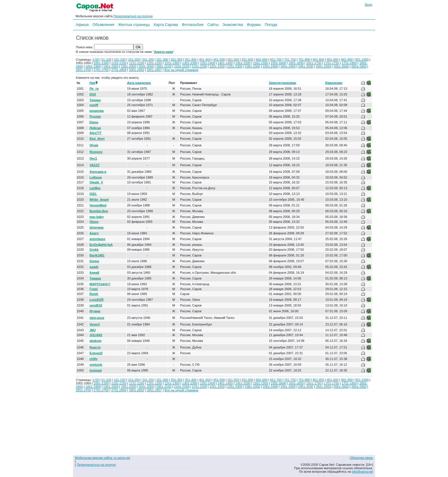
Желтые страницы (134, 25)
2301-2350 (252, 66)
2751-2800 (119, 70)
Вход (369, 5)
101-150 (120, 60)
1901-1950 (111, 66)
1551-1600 (278, 63)
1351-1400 (208, 63)
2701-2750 (101, 70)
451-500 (219, 60)
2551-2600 (341, 66)
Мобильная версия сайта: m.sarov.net (103, 458)
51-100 (106, 60)
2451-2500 (306, 66)
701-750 (290, 60)
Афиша (82, 25)
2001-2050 (146, 66)
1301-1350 (190, 63)
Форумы (254, 25)
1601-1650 (296, 63)
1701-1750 (332, 63)
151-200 (134, 60)
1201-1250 (154, 63)
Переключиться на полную (133, 16)
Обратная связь (361, 458)
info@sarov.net (362, 472)
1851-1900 (93, 66)
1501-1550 (261, 63)
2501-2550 (324, 66)
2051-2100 (164, 66)
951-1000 (362, 60)
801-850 (319, 60)
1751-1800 (349, 63)
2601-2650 (359, 66)
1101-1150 (119, 63)
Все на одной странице (181, 70)
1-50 (96, 60)
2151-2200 (200, 66)
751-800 (304, 60)
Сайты (213, 25)
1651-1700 (314, 63)
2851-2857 (154, 70)
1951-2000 (128, 66)
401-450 (205, 60)
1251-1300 (172, 63)
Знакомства (233, 25)
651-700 (276, 60)
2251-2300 (235, 66)
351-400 (190, 60)
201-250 (148, 60)
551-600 (247, 60)
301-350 (176, 60)
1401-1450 (225, 63)
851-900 (333, 60)
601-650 (262, 60)
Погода (271, 25)
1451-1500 (243, 63)
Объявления (103, 25)
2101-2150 (182, 66)
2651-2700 (84, 70)
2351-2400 (270, 66)
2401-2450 (288, 66)
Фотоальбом (193, 25)
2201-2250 (217, 66)
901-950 (347, 60)
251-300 (162, 60)
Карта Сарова (166, 25)
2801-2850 (137, 70)
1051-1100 (101, 63)
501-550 (233, 60)
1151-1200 (137, 63)
